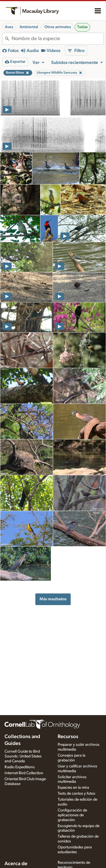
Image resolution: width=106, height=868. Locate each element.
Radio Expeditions (20, 767)
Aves (9, 27)
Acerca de (16, 864)
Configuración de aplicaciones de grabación (72, 815)
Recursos (68, 737)
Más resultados (53, 599)
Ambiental (29, 27)
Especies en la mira (73, 788)
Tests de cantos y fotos (76, 794)
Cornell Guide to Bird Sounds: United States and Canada (23, 756)
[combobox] (58, 39)
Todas (82, 27)
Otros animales (58, 27)
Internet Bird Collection (24, 773)
